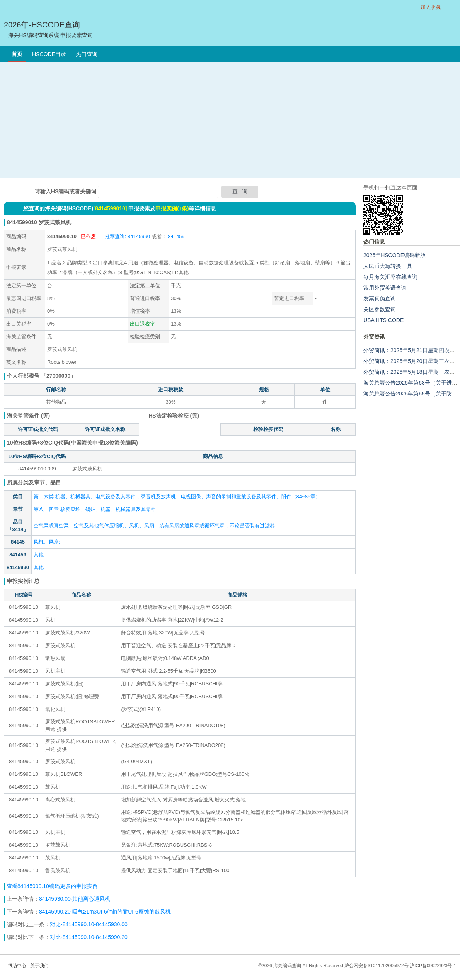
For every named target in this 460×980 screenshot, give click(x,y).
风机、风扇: (47, 542)
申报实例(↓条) (172, 208)
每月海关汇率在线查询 (390, 277)
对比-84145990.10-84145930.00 (89, 924)
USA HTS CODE (383, 320)
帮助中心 (17, 966)
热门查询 (87, 54)
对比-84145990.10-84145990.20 (89, 937)
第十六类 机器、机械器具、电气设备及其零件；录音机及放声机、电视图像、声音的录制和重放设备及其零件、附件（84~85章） (177, 497)
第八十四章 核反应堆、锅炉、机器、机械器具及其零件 (95, 509)
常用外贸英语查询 (385, 288)
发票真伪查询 (380, 298)
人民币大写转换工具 (388, 266)
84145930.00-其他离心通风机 (75, 899)
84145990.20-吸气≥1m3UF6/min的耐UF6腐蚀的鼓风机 (105, 912)
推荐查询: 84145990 (127, 236)
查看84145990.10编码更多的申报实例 (52, 886)
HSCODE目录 (49, 54)
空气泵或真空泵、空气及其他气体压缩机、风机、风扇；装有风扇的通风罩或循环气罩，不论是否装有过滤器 (154, 526)
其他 (39, 567)
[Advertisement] (230, 120)
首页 (17, 54)
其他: (39, 555)
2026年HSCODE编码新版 (394, 255)
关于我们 (39, 966)
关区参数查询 (380, 309)
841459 (176, 236)
